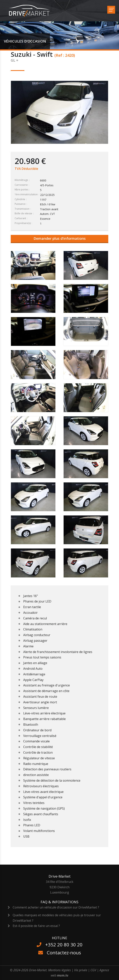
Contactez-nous (64, 953)
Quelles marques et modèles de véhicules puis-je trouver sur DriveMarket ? (57, 918)
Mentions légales (59, 970)
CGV (93, 970)
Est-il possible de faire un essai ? (36, 926)
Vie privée (81, 970)
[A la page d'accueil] (32, 11)
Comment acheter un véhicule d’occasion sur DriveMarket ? (56, 907)
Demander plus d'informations (60, 238)
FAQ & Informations (59, 902)
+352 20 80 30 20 (64, 945)
